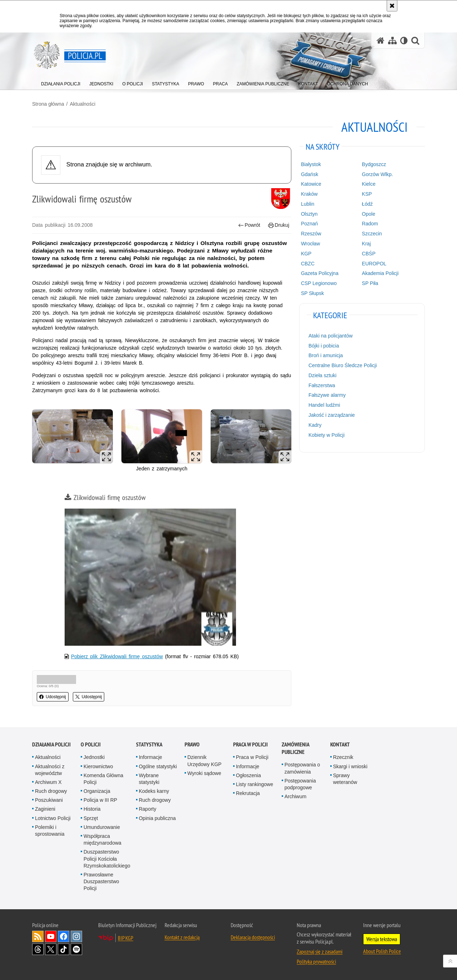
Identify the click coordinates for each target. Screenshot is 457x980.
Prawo (192, 744)
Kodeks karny (154, 791)
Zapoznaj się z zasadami (320, 951)
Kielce (369, 184)
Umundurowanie (102, 827)
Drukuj (279, 225)
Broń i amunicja (326, 355)
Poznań (309, 224)
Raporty (148, 809)
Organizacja (97, 791)
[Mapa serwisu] (392, 41)
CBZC (308, 264)
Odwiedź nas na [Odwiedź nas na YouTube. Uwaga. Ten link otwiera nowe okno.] (51, 936)
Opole (369, 214)
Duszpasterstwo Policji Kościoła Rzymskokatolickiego (107, 859)
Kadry (315, 425)
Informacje (150, 757)
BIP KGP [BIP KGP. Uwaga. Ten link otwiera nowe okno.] (125, 938)
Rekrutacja (248, 793)
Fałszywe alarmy (327, 395)
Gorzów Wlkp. (378, 174)
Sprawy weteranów (345, 779)
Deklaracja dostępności (253, 937)
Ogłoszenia (248, 775)
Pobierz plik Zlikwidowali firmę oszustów (117, 656)
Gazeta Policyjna (320, 273)
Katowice (311, 184)
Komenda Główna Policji (103, 779)
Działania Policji (51, 744)
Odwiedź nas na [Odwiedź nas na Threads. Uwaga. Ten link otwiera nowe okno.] (38, 949)
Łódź (367, 204)
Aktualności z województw (50, 770)
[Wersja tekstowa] (404, 41)
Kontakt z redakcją (182, 937)
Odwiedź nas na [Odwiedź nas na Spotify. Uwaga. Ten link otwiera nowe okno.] (76, 949)
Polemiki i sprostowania (50, 831)
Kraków (309, 194)
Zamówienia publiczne (295, 748)
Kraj (366, 244)
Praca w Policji (250, 744)
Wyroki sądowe (204, 773)
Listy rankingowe (255, 784)
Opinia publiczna (157, 818)
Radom (370, 224)
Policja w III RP (100, 800)
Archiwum (295, 796)
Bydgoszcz (374, 164)
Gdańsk (310, 174)
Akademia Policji (380, 273)
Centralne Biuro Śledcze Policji (343, 365)
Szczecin (372, 234)
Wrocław (310, 244)
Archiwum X (48, 782)
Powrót (249, 225)
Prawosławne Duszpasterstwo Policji (101, 881)
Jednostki (94, 757)
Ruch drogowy (51, 791)
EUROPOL (374, 264)
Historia (92, 809)
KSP (367, 194)
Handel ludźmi (324, 405)
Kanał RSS (38, 936)
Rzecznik (343, 757)
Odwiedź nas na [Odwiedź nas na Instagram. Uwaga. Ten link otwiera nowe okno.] (76, 936)
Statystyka (149, 744)
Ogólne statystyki (158, 766)
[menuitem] (61, 82)
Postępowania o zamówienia (302, 768)
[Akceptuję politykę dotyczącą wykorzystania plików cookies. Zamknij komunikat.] (392, 6)
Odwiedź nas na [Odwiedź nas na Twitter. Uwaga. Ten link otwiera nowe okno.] (51, 949)
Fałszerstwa (322, 385)
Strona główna (48, 104)
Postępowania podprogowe (300, 784)
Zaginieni (45, 809)
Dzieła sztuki (323, 375)
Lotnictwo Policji (53, 818)
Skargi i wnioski (350, 766)
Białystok (311, 164)
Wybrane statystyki (149, 779)
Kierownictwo (98, 766)
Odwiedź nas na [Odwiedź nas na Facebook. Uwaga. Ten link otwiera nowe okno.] (64, 936)
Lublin (308, 204)
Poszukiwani (49, 800)
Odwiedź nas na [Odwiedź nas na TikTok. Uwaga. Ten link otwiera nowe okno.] (64, 949)
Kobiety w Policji (327, 435)
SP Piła (370, 283)
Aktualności (82, 104)
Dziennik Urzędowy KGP (205, 761)
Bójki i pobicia (324, 346)
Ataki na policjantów (331, 336)
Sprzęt (91, 818)
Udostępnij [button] (53, 697)
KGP (306, 254)
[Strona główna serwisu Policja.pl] (381, 41)
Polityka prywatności (316, 961)
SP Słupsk (312, 293)
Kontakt (340, 744)
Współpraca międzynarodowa (102, 839)
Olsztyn (309, 214)
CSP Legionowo (319, 283)
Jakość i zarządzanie (332, 415)
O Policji (91, 744)
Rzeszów (311, 234)
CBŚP (369, 254)
